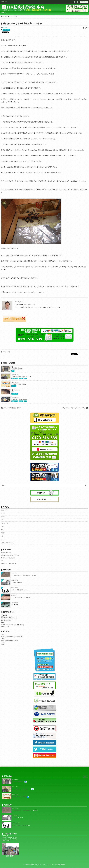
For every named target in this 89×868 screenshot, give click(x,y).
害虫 (13, 371)
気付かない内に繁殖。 (18, 369)
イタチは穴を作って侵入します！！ (21, 377)
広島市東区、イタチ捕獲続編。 (20, 400)
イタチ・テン (6, 30)
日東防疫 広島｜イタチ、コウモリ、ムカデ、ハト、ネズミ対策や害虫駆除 (47, 864)
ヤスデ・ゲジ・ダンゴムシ (8, 543)
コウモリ (3, 513)
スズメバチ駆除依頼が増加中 (12, 408)
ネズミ (3, 517)
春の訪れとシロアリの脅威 (19, 384)
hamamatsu (5, 28)
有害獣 (21, 379)
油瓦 (13, 392)
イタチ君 (14, 583)
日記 (25, 379)
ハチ (2, 520)
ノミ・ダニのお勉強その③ (18, 597)
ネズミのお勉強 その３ (17, 590)
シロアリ (14, 386)
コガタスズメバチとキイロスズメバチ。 (73, 408)
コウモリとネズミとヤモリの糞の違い (21, 575)
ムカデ (3, 526)
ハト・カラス (4, 523)
